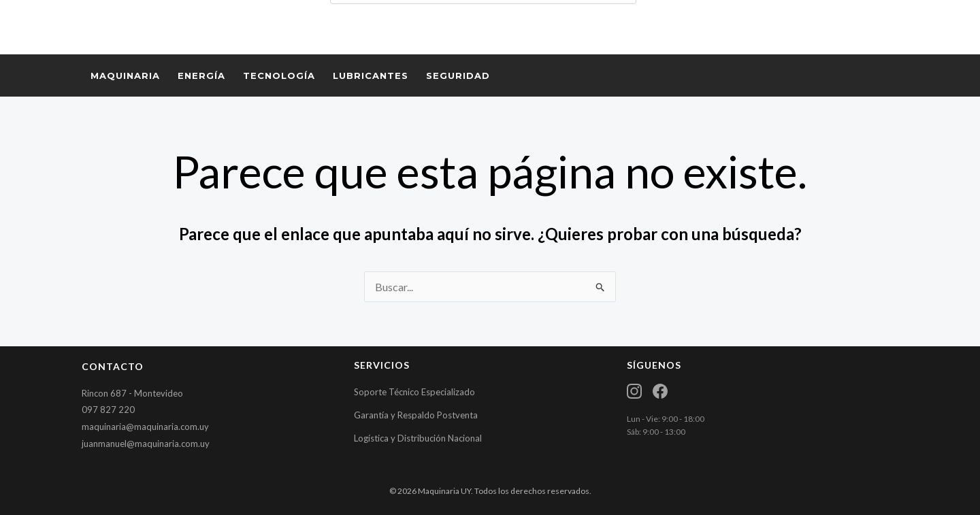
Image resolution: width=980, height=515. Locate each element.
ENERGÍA (201, 76)
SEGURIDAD (458, 76)
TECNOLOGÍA (279, 76)
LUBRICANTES (371, 76)
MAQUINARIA (125, 76)
